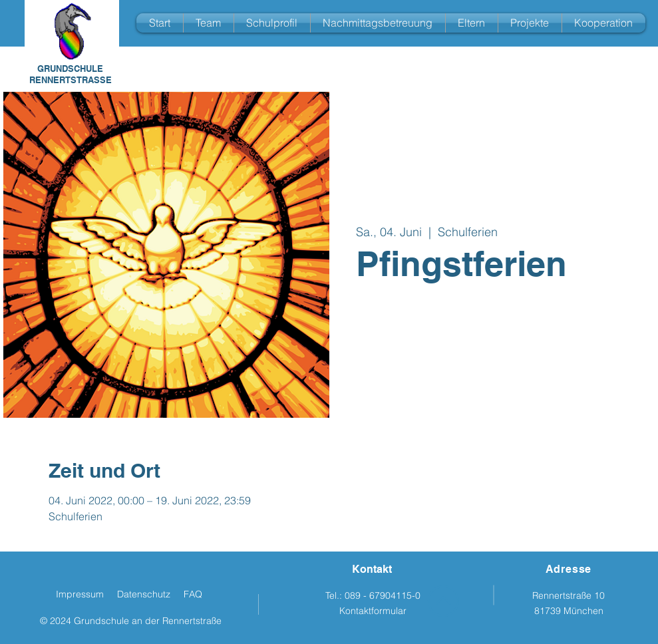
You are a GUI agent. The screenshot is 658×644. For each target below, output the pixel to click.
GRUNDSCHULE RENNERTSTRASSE (71, 74)
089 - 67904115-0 (383, 595)
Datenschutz (144, 594)
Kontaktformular (373, 611)
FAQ (193, 594)
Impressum (80, 594)
